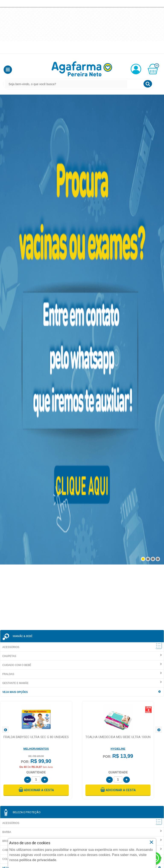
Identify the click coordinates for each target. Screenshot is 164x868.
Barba (7, 832)
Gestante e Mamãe (15, 683)
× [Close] (152, 842)
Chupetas (9, 656)
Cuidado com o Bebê (17, 665)
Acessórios (11, 647)
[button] (8, 70)
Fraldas (8, 674)
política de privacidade (38, 860)
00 (157, 66)
